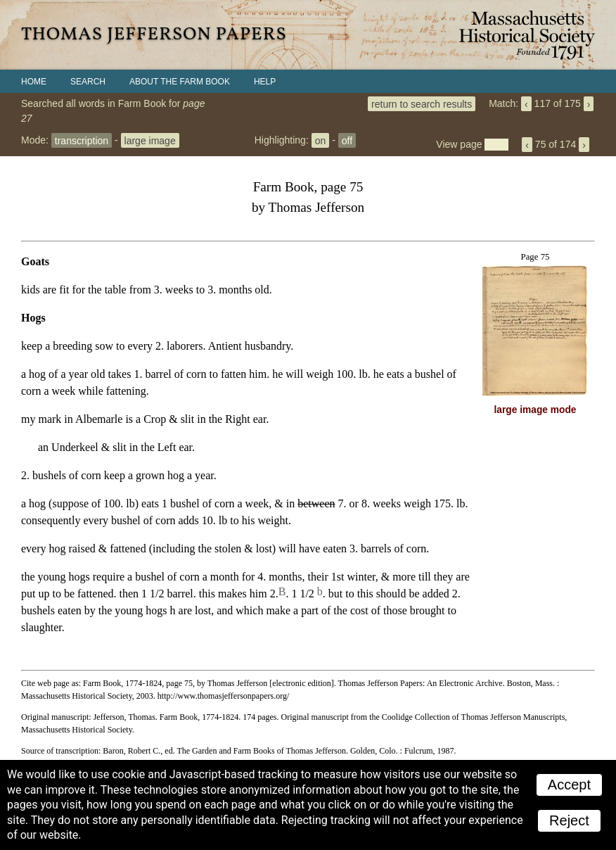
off (347, 140)
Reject (569, 820)
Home (34, 82)
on (321, 140)
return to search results (422, 103)
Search (88, 82)
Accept (569, 785)
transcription (82, 140)
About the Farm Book (180, 82)
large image (150, 140)
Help (265, 82)
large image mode (535, 410)
